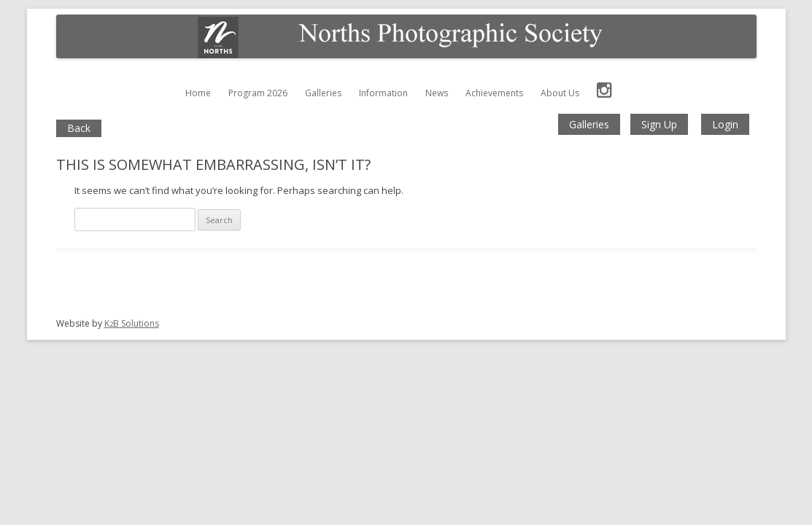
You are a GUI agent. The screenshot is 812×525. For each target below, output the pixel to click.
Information (383, 93)
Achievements (494, 93)
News (437, 93)
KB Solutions (132, 323)
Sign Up (659, 124)
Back (79, 128)
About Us (560, 93)
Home (198, 93)
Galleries (323, 93)
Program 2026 (258, 93)
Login (725, 124)
